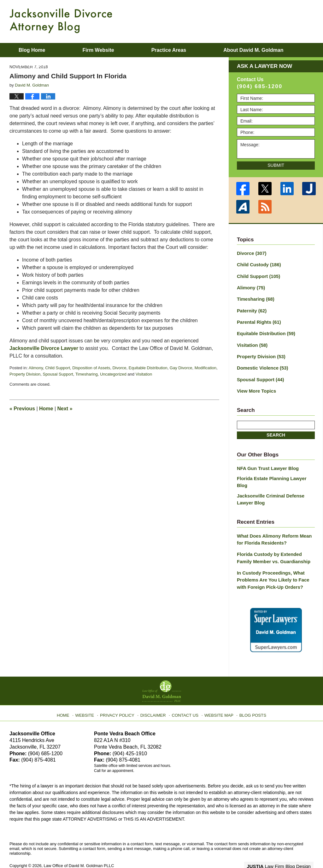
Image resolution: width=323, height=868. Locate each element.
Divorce (119, 368)
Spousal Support (58, 374)
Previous (22, 409)
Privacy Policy (121, 696)
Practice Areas (169, 50)
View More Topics (255, 386)
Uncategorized (113, 374)
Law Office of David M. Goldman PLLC (79, 848)
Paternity (251, 308)
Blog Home (32, 50)
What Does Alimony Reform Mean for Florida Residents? (276, 525)
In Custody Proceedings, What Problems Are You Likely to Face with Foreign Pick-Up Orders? (271, 564)
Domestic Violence (261, 364)
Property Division (25, 374)
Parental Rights (258, 319)
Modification (206, 368)
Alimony (36, 368)
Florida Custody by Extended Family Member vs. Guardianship (275, 542)
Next (65, 409)
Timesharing (87, 374)
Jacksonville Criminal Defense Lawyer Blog (269, 485)
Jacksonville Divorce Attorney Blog (61, 21)
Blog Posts (249, 696)
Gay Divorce (181, 368)
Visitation (144, 374)
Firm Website (98, 50)
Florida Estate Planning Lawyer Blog (275, 472)
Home (46, 409)
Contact (32, 64)
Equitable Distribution (148, 368)
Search (276, 429)
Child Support (58, 368)
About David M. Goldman (253, 50)
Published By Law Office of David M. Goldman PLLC (273, 21)
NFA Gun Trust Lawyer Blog (266, 463)
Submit (276, 165)
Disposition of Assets (91, 368)
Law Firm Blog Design (283, 849)
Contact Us (185, 696)
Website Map (217, 696)
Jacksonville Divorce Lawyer (44, 348)
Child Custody (258, 264)
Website (90, 696)
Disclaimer (154, 696)
